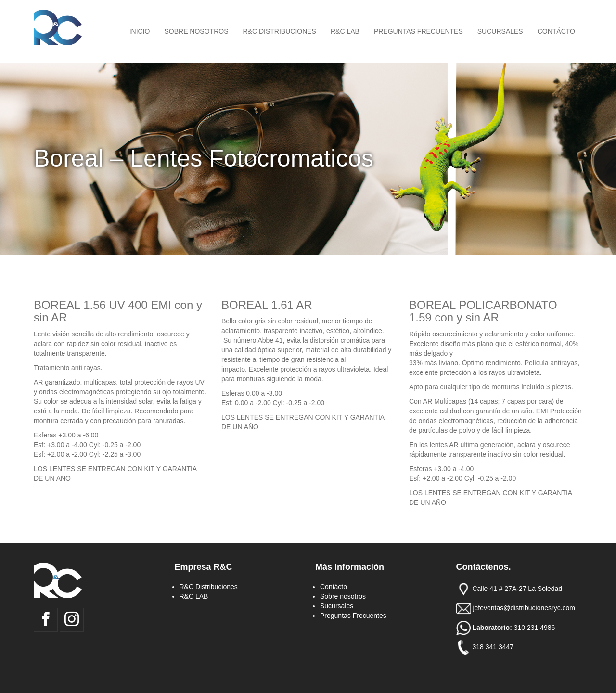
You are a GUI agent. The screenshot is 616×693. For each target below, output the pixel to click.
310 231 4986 (536, 627)
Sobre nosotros (196, 31)
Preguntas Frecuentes (418, 31)
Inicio (140, 31)
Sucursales (500, 31)
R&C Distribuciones (280, 31)
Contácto (556, 31)
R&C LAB (345, 31)
